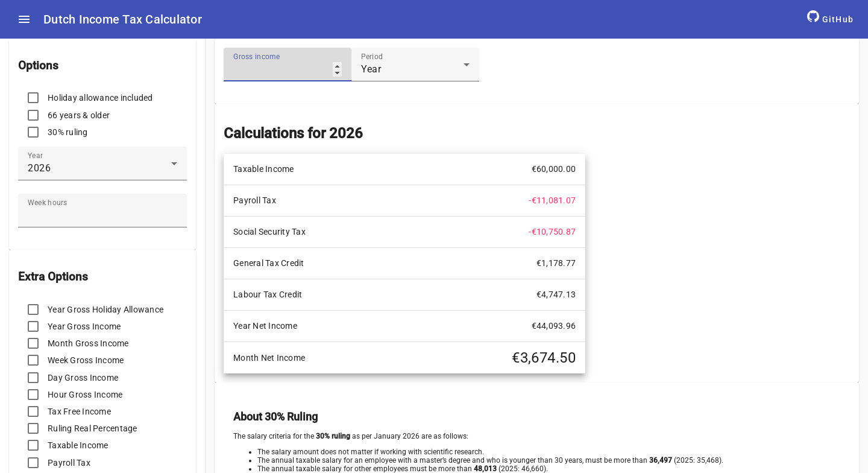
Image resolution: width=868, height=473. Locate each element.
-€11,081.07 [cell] (552, 200)
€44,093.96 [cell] (554, 326)
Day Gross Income (83, 378)
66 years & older (79, 115)
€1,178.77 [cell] (556, 263)
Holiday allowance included (100, 98)
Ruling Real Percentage (93, 428)
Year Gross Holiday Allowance (105, 310)
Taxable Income (78, 445)
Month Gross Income (88, 343)
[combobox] (102, 168)
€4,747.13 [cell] (556, 294)
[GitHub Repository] (830, 19)
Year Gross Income (84, 326)
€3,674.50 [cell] (544, 358)
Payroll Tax (69, 463)
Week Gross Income (86, 360)
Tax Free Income (79, 411)
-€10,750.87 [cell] (552, 232)
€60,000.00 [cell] (554, 169)
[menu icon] (24, 19)
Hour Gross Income (85, 395)
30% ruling (68, 132)
